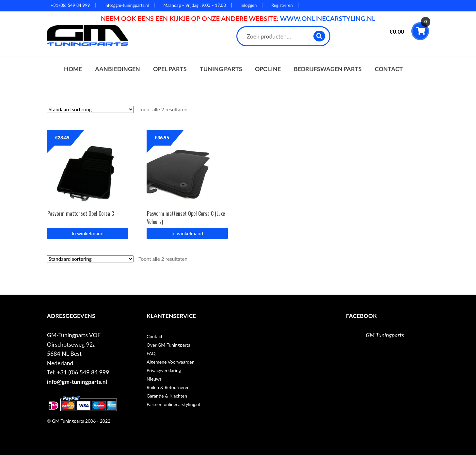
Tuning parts (221, 69)
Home (73, 69)
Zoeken (319, 36)
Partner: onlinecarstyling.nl (173, 404)
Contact (389, 69)
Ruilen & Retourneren (168, 387)
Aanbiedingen (118, 69)
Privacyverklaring (164, 370)
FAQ (151, 353)
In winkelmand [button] (88, 233)
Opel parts (170, 69)
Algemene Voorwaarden (171, 362)
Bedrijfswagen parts (328, 69)
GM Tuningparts (385, 335)
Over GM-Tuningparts (168, 345)
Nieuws (154, 379)
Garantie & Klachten (167, 396)
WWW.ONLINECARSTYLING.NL (328, 18)
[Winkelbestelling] (90, 109)
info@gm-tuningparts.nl (77, 382)
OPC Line (268, 69)
